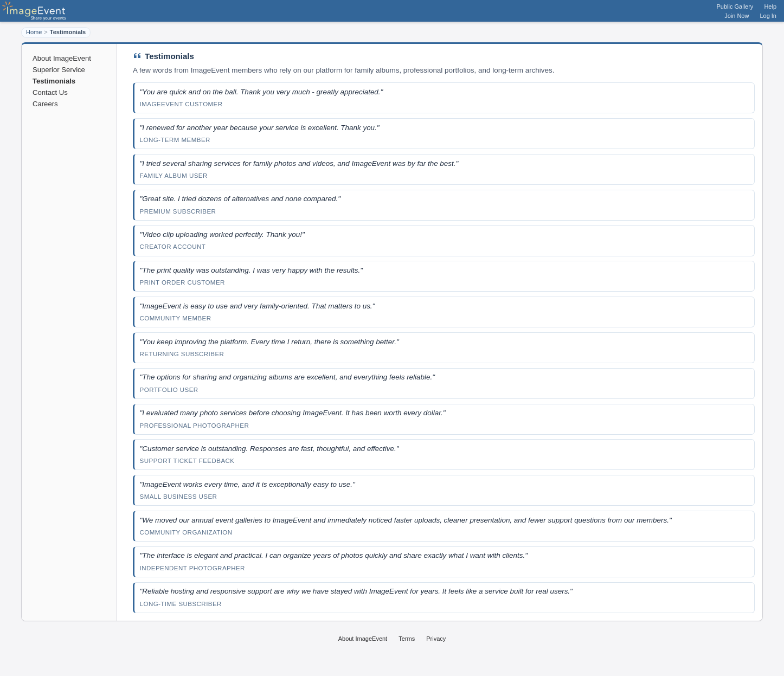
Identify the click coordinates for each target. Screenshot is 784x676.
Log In (768, 16)
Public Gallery (735, 7)
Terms (407, 639)
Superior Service (59, 70)
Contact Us (50, 92)
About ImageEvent (62, 58)
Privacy (436, 639)
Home (34, 32)
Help (770, 7)
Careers (45, 104)
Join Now (737, 16)
